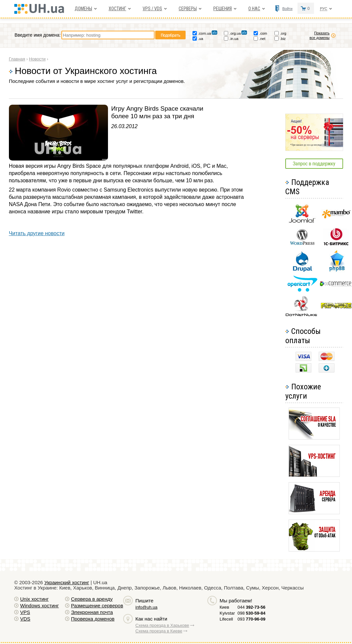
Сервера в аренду (92, 599)
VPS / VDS (152, 9)
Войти (287, 9)
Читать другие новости (37, 233)
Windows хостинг (39, 606)
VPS (25, 612)
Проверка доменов (93, 619)
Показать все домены (319, 35)
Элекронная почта (92, 612)
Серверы (188, 9)
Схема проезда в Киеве (159, 631)
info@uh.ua (146, 607)
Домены (83, 9)
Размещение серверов (97, 606)
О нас (254, 9)
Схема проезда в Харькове (162, 625)
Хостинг (117, 9)
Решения (223, 9)
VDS (25, 619)
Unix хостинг (34, 599)
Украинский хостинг (67, 582)
